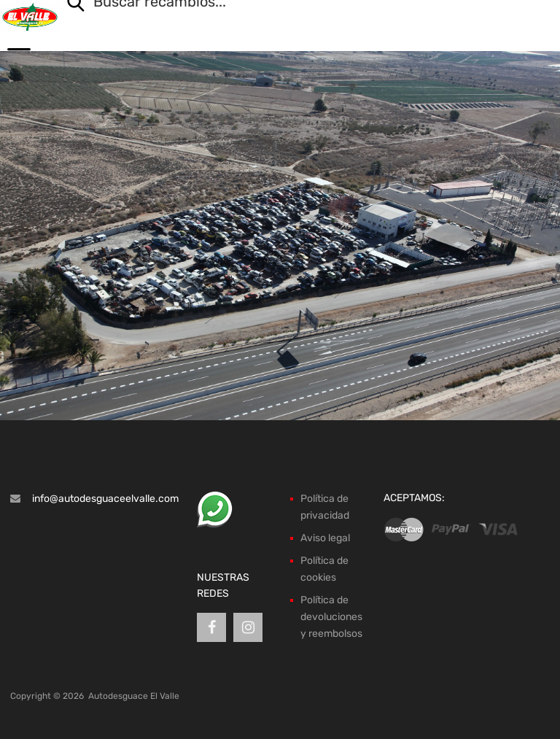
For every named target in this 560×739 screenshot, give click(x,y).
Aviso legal (325, 538)
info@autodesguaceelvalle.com (105, 499)
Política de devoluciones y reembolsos (331, 617)
